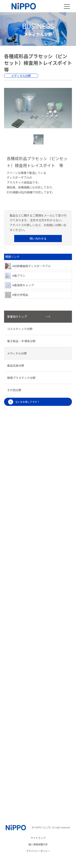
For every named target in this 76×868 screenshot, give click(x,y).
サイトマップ (38, 838)
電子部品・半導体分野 (21, 341)
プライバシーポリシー (38, 851)
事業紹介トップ (29, 317)
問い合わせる (38, 238)
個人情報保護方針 (38, 844)
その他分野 (14, 390)
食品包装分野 (16, 365)
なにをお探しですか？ (24, 402)
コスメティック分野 (20, 329)
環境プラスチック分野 (21, 378)
